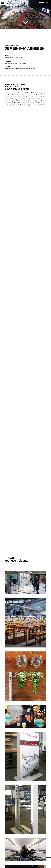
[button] (4, 332)
